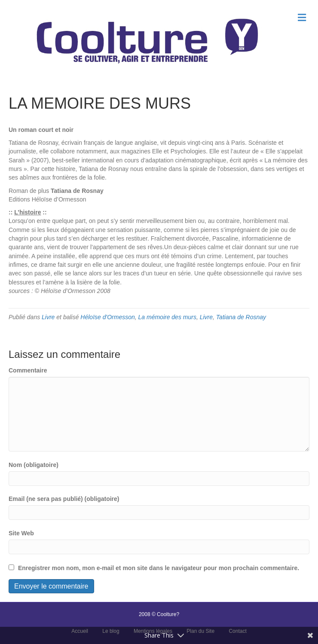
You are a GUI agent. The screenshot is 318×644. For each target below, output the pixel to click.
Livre (48, 317)
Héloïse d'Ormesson (107, 317)
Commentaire (28, 370)
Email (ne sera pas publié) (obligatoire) (64, 499)
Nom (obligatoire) (34, 465)
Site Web (21, 533)
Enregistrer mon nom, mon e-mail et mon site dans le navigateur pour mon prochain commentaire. (159, 568)
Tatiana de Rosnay (241, 317)
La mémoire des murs (167, 317)
